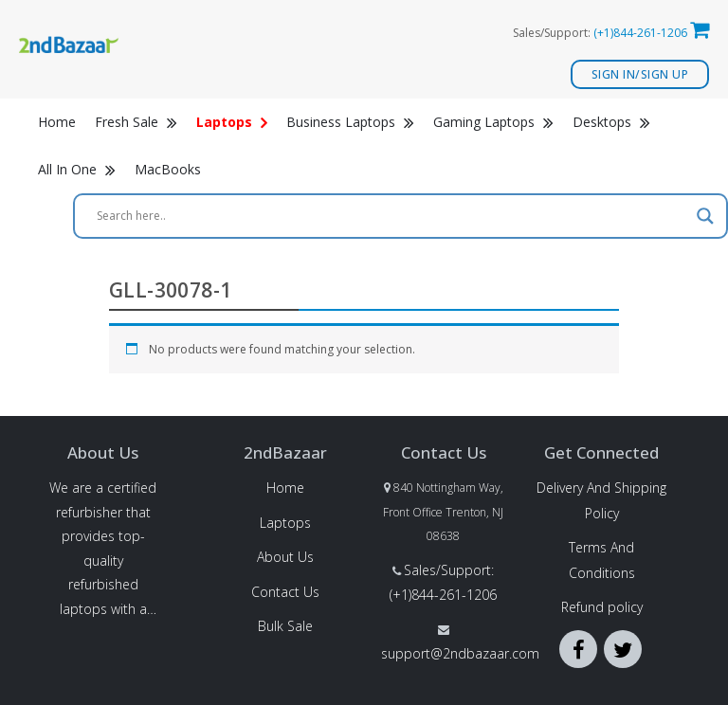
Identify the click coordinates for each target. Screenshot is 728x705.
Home (57, 122)
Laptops (285, 523)
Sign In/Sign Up (640, 74)
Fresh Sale (136, 122)
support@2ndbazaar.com (460, 653)
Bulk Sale (285, 626)
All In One (77, 169)
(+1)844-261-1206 (640, 33)
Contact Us (285, 592)
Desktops (611, 122)
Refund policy (602, 607)
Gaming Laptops (493, 122)
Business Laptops (350, 122)
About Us (285, 557)
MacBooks (168, 169)
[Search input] (392, 216)
